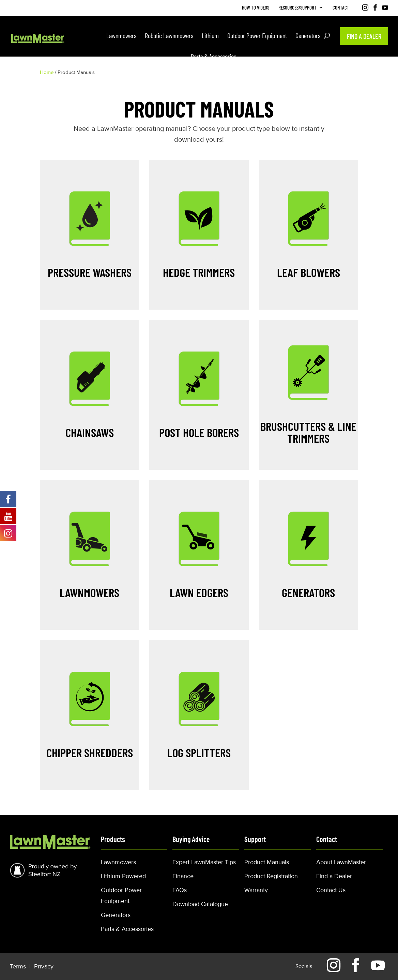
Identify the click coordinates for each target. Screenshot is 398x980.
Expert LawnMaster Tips (204, 862)
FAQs (180, 890)
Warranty (256, 890)
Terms (19, 966)
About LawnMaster (341, 862)
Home (47, 72)
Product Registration (271, 876)
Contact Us (331, 890)
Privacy (44, 966)
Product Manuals (267, 862)
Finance (183, 876)
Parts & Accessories (127, 929)
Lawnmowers (118, 862)
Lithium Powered (123, 876)
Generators (116, 915)
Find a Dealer (334, 876)
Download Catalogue (200, 904)
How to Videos (256, 8)
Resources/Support (297, 8)
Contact (341, 8)
